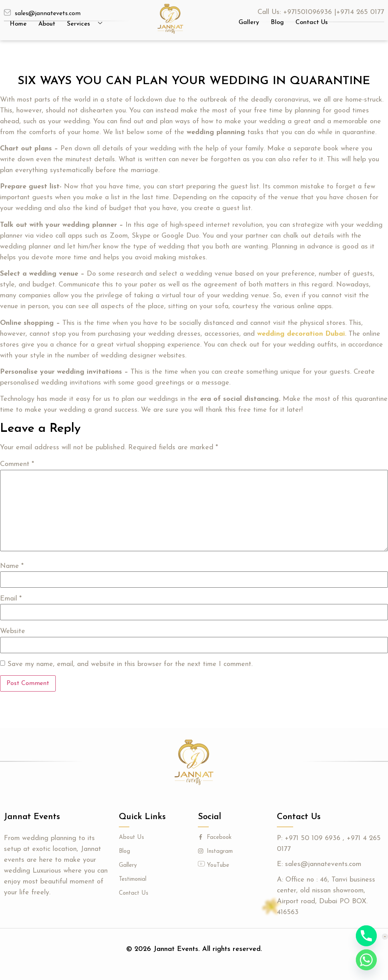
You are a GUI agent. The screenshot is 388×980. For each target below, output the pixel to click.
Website (13, 631)
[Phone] (366, 936)
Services (88, 24)
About (47, 24)
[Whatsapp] (366, 960)
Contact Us (312, 22)
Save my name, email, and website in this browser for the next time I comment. (130, 664)
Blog (277, 22)
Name (12, 566)
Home (18, 24)
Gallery (249, 22)
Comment (17, 464)
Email (11, 599)
